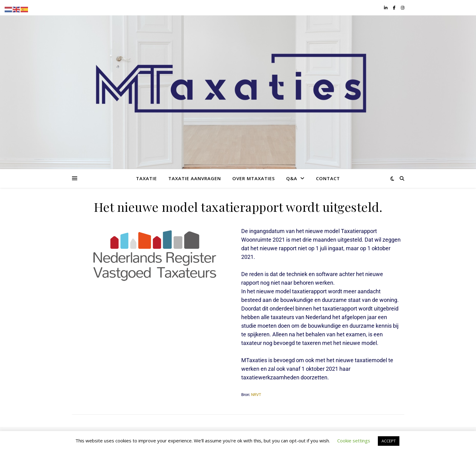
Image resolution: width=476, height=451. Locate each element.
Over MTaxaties (254, 178)
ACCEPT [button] (389, 441)
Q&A (292, 178)
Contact (328, 178)
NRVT (256, 395)
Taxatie (146, 178)
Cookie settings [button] (354, 441)
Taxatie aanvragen (195, 178)
